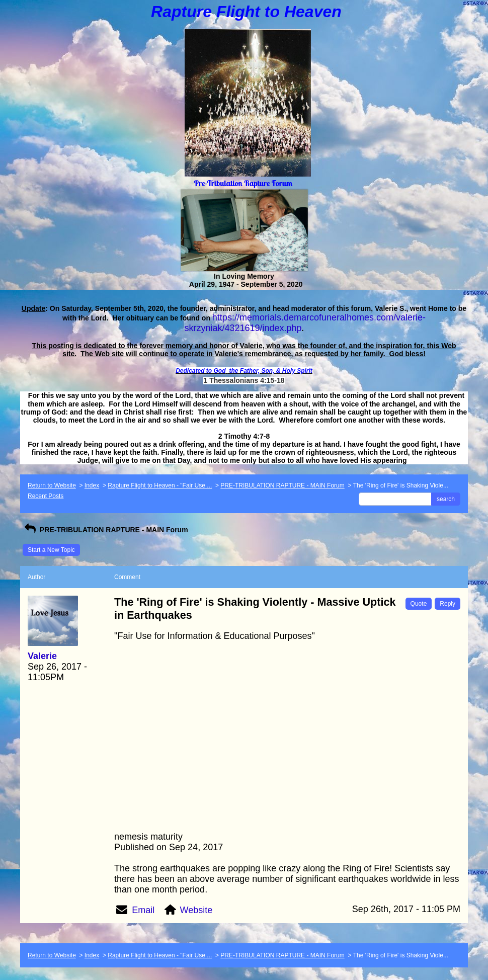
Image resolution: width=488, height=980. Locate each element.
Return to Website (52, 485)
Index (92, 485)
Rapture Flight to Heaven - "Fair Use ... (160, 485)
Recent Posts (46, 496)
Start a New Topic (51, 550)
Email (143, 910)
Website (196, 910)
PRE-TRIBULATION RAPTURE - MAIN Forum (282, 485)
